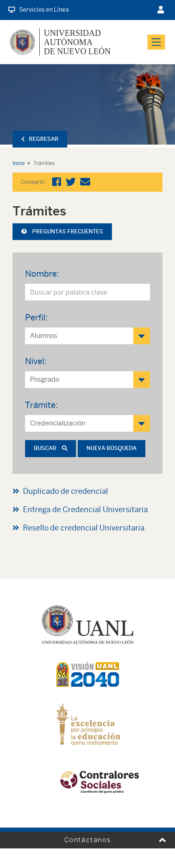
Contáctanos (88, 840)
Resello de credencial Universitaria (84, 528)
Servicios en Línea (39, 10)
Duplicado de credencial (66, 491)
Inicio (19, 163)
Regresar (40, 139)
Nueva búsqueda (112, 448)
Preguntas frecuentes (62, 231)
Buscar (51, 448)
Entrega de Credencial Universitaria (85, 509)
